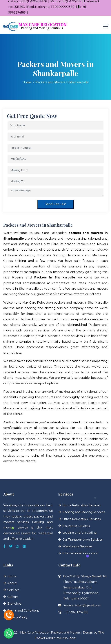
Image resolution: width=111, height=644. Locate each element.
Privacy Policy (17, 617)
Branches (14, 604)
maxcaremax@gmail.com (83, 605)
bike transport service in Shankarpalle (32, 439)
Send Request (55, 204)
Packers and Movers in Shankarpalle (62, 82)
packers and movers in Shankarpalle (81, 303)
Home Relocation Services (81, 505)
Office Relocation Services (81, 519)
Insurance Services (76, 526)
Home (27, 82)
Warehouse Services (77, 546)
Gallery (13, 597)
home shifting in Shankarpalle (85, 439)
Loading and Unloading (80, 533)
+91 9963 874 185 (76, 612)
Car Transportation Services (82, 540)
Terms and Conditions (23, 611)
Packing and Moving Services (84, 512)
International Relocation (80, 553)
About (12, 583)
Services (13, 590)
